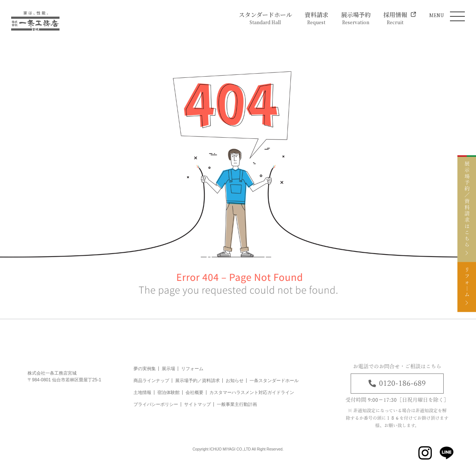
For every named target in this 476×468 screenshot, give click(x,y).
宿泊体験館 (168, 392)
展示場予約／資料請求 (197, 381)
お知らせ (235, 381)
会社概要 (194, 392)
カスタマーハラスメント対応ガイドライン (252, 392)
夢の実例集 (145, 369)
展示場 (168, 369)
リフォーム (192, 369)
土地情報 (142, 392)
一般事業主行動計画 (237, 404)
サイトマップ (197, 404)
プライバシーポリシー (156, 404)
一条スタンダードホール (274, 381)
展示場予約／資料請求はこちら (467, 202)
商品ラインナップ (151, 381)
